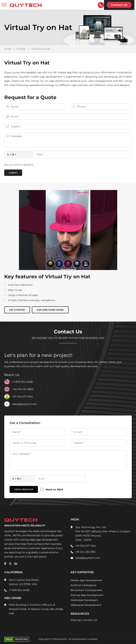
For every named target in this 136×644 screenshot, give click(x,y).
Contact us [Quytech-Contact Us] (119, 5)
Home (8, 49)
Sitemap (76, 620)
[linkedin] (16, 564)
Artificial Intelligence (83, 585)
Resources (80, 614)
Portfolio (21, 49)
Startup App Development (87, 595)
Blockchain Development (86, 590)
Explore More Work (50, 310)
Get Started (17, 310)
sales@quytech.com (25, 404)
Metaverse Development (86, 605)
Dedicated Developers (84, 600)
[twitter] (10, 564)
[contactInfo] (101, 5)
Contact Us (90, 620)
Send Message (24, 489)
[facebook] (5, 564)
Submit (13, 173)
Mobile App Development (87, 580)
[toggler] (4, 5)
